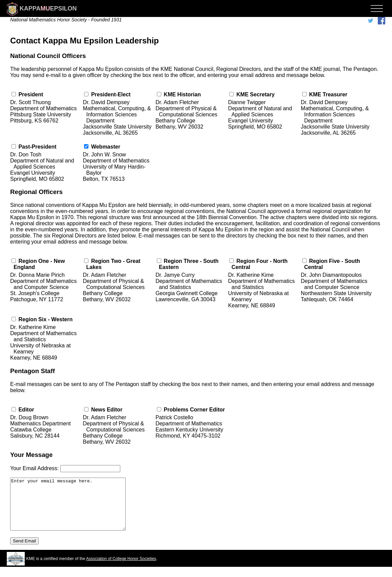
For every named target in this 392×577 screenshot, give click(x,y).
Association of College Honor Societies (121, 569)
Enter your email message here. (75, 509)
